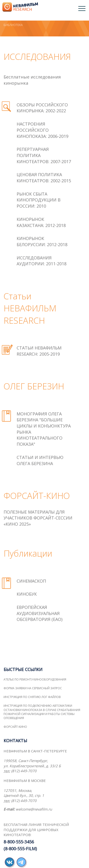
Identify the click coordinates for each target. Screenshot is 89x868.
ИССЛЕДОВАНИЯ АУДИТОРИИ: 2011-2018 (42, 261)
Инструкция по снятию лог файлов (32, 697)
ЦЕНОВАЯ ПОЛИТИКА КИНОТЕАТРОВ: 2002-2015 (44, 178)
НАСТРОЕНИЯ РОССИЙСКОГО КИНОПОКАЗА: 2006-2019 (42, 130)
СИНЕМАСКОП (31, 581)
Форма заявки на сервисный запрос (33, 688)
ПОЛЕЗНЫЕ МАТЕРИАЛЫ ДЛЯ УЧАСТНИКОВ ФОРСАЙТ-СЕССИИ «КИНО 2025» (38, 518)
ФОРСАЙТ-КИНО (15, 727)
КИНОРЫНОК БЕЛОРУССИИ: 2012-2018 (42, 241)
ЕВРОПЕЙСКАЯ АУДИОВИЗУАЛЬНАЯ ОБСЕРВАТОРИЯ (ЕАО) (40, 613)
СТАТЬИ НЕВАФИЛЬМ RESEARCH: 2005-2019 (39, 351)
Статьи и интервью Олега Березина (40, 460)
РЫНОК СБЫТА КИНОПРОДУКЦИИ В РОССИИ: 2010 (39, 200)
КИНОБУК (27, 594)
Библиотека (13, 25)
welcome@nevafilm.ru (34, 809)
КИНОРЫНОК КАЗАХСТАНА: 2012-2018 (41, 222)
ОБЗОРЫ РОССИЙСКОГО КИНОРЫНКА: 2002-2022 (42, 108)
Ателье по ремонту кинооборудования (35, 679)
